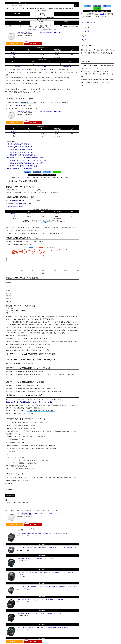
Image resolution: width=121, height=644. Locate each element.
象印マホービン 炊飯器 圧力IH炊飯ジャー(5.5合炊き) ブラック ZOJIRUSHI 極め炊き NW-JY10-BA (43, 628)
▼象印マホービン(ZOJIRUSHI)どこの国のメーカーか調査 (27, 160)
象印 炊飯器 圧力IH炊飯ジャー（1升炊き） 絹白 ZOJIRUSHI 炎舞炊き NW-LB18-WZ (40, 32)
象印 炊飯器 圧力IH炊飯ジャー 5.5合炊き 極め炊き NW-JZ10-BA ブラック (37, 559)
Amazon (14, 52)
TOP (8, 3)
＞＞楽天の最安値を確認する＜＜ (17, 207)
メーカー (14, 3)
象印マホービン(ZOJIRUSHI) (26, 3)
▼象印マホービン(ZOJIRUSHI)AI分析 (19, 169)
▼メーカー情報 (42, 67)
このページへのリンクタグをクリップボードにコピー (42, 175)
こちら (27, 177)
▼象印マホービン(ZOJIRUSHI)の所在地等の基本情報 (25, 158)
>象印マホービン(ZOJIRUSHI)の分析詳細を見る (42, 30)
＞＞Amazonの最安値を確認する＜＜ (42, 223)
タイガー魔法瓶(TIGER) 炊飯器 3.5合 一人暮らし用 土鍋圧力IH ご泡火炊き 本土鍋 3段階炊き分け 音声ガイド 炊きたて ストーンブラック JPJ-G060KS (48, 587)
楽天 (14, 55)
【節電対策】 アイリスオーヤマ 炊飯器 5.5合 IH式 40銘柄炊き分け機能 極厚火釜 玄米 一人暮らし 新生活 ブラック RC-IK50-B (47, 573)
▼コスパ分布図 (67, 67)
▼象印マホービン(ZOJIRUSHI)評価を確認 (22, 166)
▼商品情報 (18, 67)
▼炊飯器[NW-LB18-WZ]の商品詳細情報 (21, 155)
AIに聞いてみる (10, 496)
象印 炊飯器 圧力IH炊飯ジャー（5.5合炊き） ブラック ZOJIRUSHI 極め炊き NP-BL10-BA (41, 600)
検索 (76, 5)
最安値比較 (42, 544)
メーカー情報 (86, 31)
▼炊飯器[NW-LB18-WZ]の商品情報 (19, 144)
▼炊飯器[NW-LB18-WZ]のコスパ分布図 (21, 152)
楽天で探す (33, 44)
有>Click (42, 24)
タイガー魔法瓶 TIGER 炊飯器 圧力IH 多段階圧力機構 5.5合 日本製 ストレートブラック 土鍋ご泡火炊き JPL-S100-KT (47, 548)
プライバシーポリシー (89, 22)
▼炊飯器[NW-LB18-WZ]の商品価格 (19, 150)
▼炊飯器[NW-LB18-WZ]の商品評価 (19, 147)
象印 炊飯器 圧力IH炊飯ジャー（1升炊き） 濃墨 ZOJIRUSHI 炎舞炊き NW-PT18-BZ (39, 614)
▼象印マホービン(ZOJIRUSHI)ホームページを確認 (25, 163)
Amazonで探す (15, 44)
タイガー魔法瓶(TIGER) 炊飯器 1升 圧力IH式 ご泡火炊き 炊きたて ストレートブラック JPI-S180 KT (44, 534)
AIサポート (85, 40)
